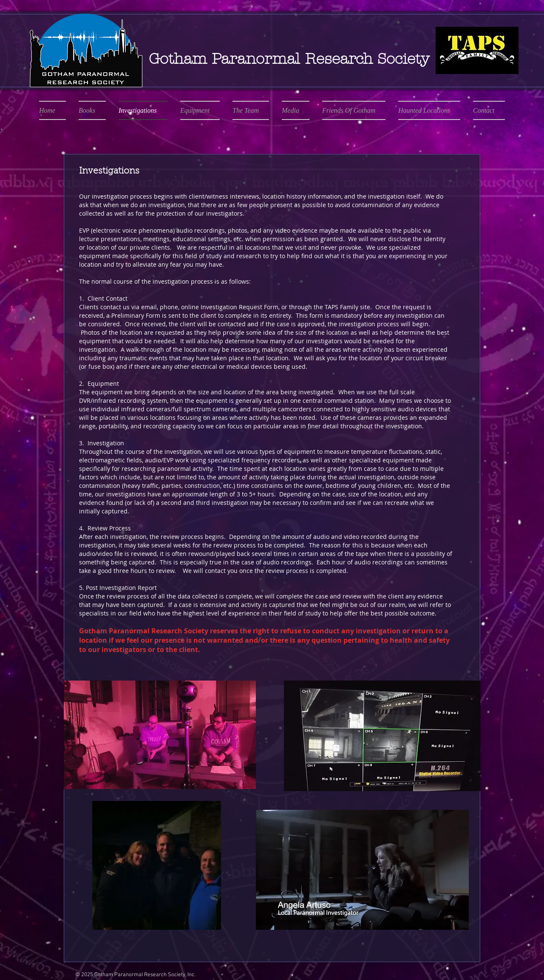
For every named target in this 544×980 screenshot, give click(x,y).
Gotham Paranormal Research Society (289, 59)
